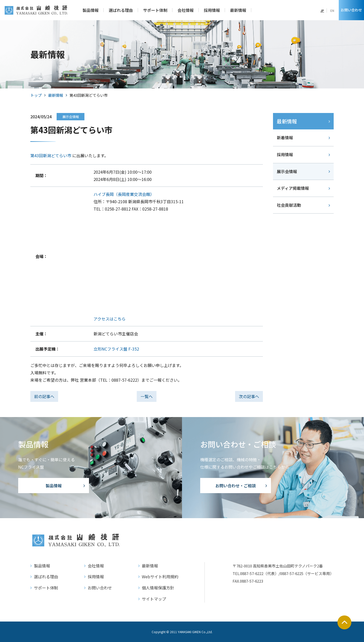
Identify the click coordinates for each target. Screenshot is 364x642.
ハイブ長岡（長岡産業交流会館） (124, 194)
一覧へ (147, 396)
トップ (36, 95)
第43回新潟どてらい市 (51, 155)
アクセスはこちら (110, 319)
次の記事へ (249, 396)
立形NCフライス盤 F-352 (116, 349)
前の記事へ (44, 396)
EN (332, 10)
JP (322, 10)
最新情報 (56, 95)
